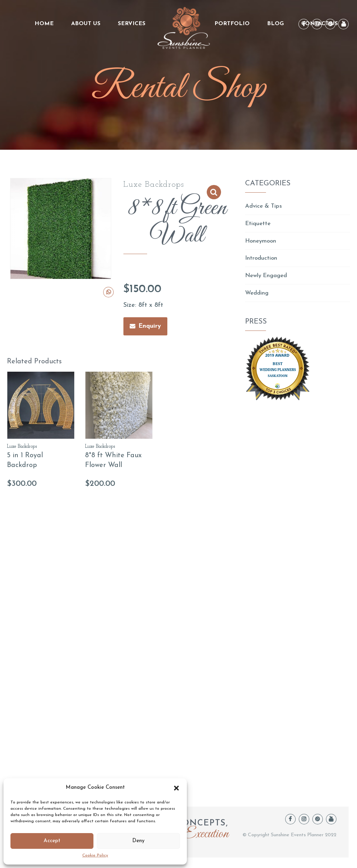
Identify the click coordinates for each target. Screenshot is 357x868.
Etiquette (259, 225)
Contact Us (320, 24)
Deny (138, 841)
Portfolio (232, 24)
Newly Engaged (268, 279)
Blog (275, 24)
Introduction (262, 261)
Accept (52, 841)
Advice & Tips (265, 206)
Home (44, 24)
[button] (176, 788)
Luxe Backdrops (154, 185)
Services (132, 24)
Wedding (258, 296)
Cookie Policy (95, 855)
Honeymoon (262, 242)
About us (86, 24)
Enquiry (150, 326)
